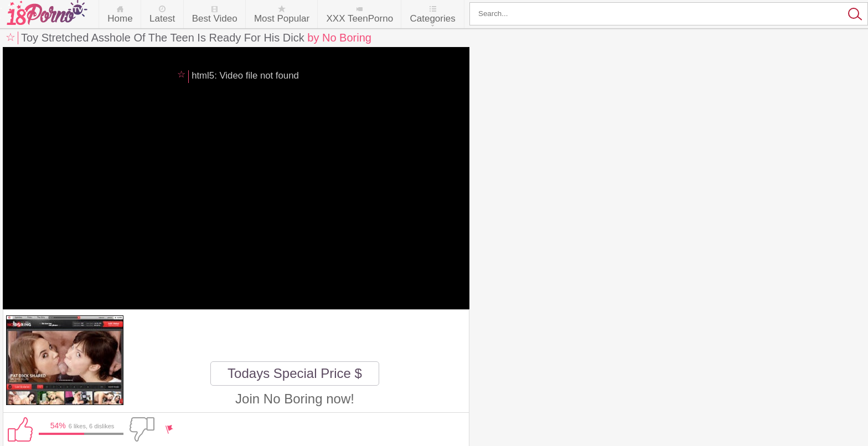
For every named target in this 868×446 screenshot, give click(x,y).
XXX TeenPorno (360, 19)
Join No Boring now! (295, 399)
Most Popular (282, 19)
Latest (162, 19)
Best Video (215, 19)
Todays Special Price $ (295, 373)
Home (120, 19)
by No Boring (339, 38)
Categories (432, 19)
